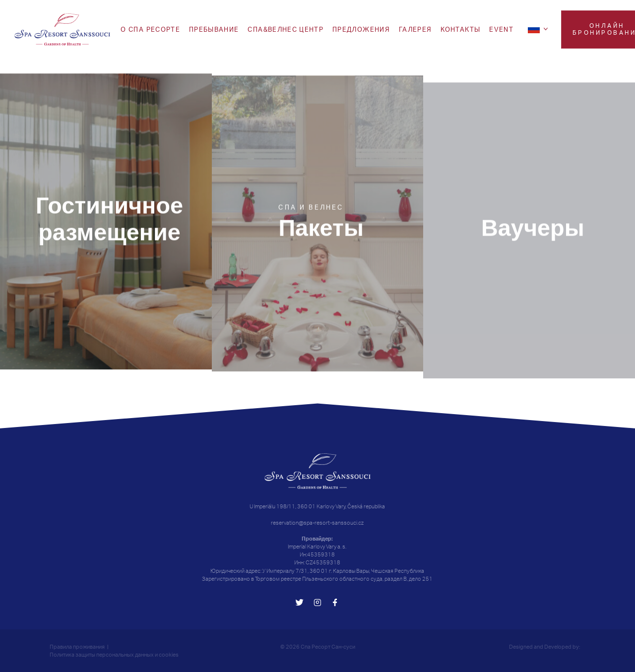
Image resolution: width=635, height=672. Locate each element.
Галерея (415, 29)
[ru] (539, 29)
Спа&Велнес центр (286, 29)
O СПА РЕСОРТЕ (150, 29)
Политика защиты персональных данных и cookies (114, 655)
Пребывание (214, 29)
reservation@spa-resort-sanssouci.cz (317, 523)
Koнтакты (460, 29)
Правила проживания (77, 647)
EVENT (501, 29)
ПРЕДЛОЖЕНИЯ (361, 29)
